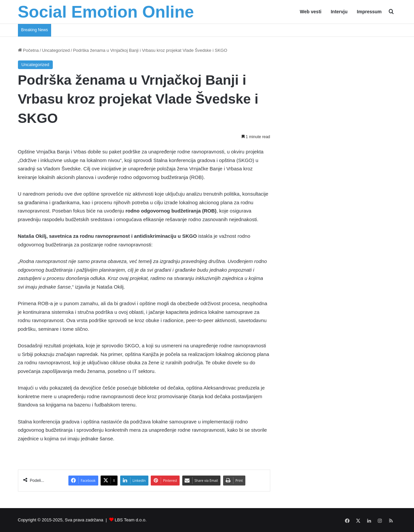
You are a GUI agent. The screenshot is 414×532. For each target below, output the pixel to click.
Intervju (339, 12)
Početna (28, 50)
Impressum (369, 12)
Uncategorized (56, 50)
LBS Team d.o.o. (130, 520)
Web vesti (311, 12)
